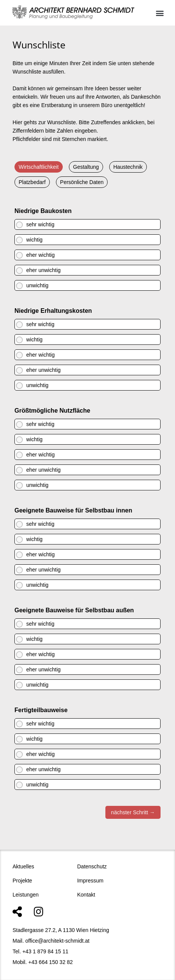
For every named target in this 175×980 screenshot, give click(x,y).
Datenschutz (92, 866)
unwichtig (37, 285)
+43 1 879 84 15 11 (45, 951)
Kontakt (86, 895)
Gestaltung (86, 167)
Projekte (22, 881)
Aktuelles (23, 866)
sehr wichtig (40, 224)
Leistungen (26, 895)
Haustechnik (128, 167)
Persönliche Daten (82, 182)
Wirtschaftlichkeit (39, 167)
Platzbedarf (32, 182)
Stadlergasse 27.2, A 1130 (44, 930)
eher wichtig (41, 255)
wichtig (34, 240)
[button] (160, 13)
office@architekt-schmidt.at (57, 941)
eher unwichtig (43, 270)
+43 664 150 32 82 (50, 962)
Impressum (90, 881)
